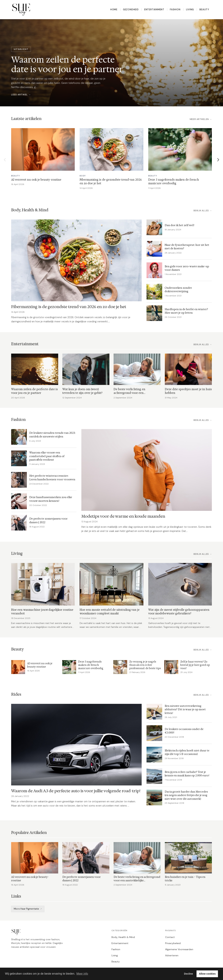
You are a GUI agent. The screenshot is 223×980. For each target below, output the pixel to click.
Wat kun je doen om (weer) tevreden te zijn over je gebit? (82, 391)
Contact (170, 937)
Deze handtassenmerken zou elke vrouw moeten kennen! (51, 499)
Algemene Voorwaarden (179, 949)
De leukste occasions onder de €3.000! (184, 731)
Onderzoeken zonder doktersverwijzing (178, 290)
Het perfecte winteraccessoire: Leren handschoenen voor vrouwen (52, 478)
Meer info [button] (82, 974)
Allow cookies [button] (207, 974)
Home (114, 10)
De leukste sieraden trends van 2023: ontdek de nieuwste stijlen (52, 435)
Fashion (175, 10)
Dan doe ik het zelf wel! (179, 225)
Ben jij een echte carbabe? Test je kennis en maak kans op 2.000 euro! (187, 774)
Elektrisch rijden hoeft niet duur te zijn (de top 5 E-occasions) (187, 752)
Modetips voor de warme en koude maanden (123, 516)
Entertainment (154, 10)
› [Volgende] (218, 159)
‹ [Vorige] (5, 159)
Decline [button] (188, 974)
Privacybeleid (173, 943)
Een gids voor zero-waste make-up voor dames (187, 268)
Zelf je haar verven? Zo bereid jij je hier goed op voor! (195, 665)
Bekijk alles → (203, 211)
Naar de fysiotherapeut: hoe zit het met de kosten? (187, 247)
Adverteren (172, 955)
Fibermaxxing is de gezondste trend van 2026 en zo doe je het (69, 307)
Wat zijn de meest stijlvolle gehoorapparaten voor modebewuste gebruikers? (179, 612)
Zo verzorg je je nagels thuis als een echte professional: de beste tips (145, 665)
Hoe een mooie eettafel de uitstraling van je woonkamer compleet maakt (110, 612)
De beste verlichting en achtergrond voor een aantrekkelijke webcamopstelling (136, 393)
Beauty (204, 10)
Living (190, 10)
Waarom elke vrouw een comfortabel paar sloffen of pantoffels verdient (47, 456)
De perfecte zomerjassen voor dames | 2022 (48, 520)
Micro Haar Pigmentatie (26, 909)
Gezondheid (131, 10)
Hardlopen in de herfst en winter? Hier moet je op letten (186, 311)
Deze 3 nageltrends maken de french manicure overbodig (174, 182)
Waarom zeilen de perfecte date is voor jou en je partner (34, 391)
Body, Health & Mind (123, 937)
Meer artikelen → (201, 119)
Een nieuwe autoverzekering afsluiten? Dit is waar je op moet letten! (185, 709)
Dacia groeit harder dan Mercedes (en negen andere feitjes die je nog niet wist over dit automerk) (186, 795)
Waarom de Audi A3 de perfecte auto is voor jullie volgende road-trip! (76, 791)
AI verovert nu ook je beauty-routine (36, 180)
